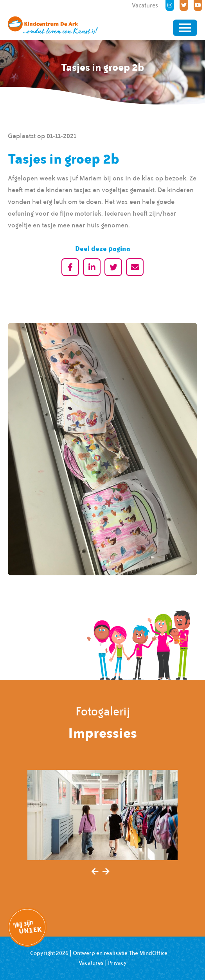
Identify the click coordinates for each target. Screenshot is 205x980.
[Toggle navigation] (185, 28)
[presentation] (95, 872)
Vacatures (91, 963)
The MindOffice (148, 953)
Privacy (117, 963)
